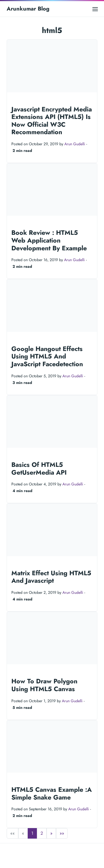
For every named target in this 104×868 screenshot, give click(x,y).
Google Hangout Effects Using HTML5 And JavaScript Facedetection (47, 356)
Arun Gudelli (75, 144)
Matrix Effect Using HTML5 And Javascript (51, 577)
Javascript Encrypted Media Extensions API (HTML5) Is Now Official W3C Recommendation (52, 121)
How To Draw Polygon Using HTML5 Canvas (44, 685)
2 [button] (42, 833)
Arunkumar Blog (28, 9)
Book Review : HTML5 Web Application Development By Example (49, 240)
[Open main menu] (95, 9)
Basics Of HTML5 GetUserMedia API (39, 469)
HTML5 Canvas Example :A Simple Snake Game (52, 793)
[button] (51, 833)
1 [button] (32, 833)
